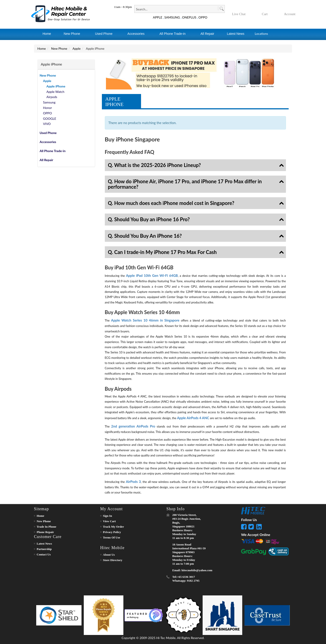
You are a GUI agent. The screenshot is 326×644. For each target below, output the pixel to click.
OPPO (203, 17)
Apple (77, 48)
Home (42, 48)
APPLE (158, 17)
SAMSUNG (172, 17)
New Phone (59, 48)
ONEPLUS (189, 17)
